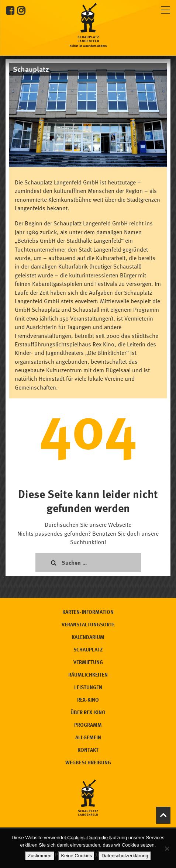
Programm (88, 725)
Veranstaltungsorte (88, 624)
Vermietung (88, 662)
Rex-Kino (88, 700)
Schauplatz (88, 649)
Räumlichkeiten (88, 675)
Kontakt (88, 750)
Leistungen (88, 687)
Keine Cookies (77, 856)
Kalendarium (88, 637)
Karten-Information (88, 612)
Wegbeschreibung (88, 762)
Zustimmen (39, 856)
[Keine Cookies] (167, 848)
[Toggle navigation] (165, 9)
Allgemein (88, 737)
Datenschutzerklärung (125, 856)
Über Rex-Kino (88, 712)
